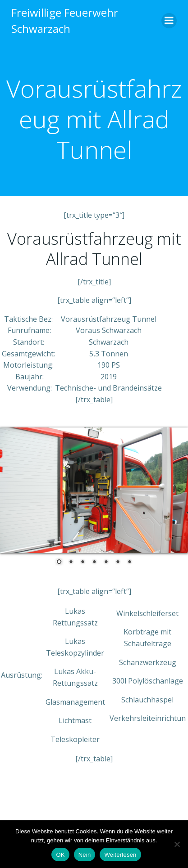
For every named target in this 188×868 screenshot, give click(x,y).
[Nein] (177, 844)
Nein (85, 855)
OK (60, 855)
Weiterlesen (120, 855)
